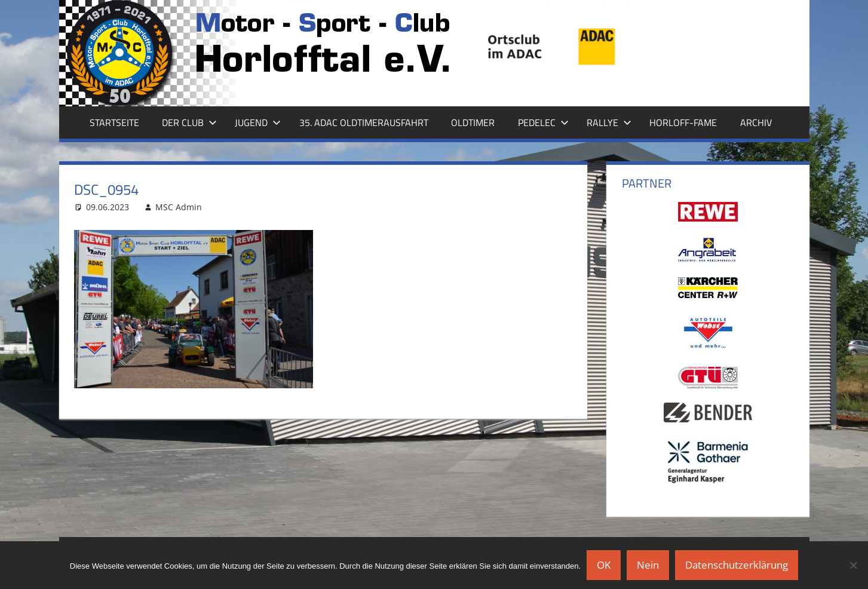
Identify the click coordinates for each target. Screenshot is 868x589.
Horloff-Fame (683, 122)
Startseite (114, 122)
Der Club (189, 122)
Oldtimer (473, 122)
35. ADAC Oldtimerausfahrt (364, 122)
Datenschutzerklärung (737, 565)
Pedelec (543, 122)
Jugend (258, 122)
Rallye (609, 122)
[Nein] (853, 565)
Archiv (756, 122)
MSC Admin (179, 207)
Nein (648, 565)
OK (604, 565)
